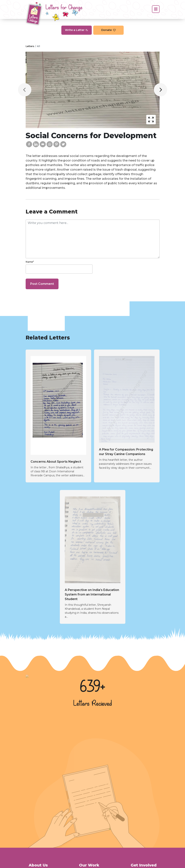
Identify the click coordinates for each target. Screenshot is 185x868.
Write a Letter (77, 30)
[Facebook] (29, 144)
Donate (109, 30)
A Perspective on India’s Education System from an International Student (92, 594)
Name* (30, 262)
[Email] (43, 144)
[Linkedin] (36, 144)
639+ (92, 687)
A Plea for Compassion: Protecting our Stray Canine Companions (126, 452)
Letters (30, 46)
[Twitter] (63, 144)
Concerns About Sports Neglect (56, 462)
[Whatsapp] (50, 144)
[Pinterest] (56, 144)
